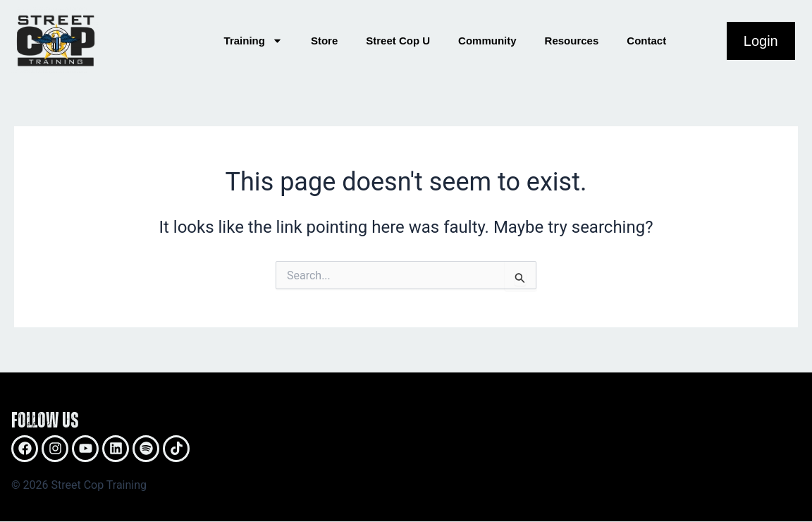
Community (487, 41)
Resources (572, 41)
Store (324, 41)
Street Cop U (398, 41)
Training (253, 41)
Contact (646, 41)
